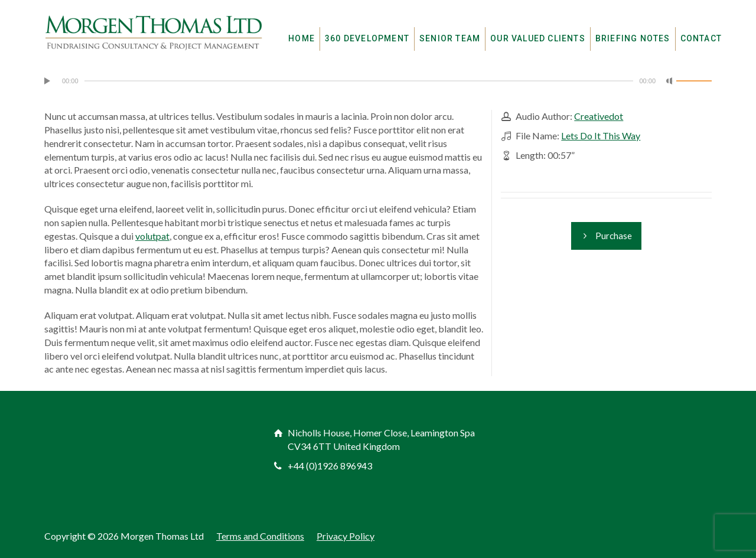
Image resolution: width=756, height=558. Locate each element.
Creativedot (599, 116)
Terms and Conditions (260, 536)
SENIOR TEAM (450, 38)
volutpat (152, 236)
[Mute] (670, 81)
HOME (302, 38)
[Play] (48, 81)
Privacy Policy (346, 536)
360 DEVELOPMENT (367, 38)
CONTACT (701, 38)
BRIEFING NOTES (633, 38)
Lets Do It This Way (601, 136)
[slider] (359, 81)
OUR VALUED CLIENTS (538, 38)
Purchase (606, 236)
